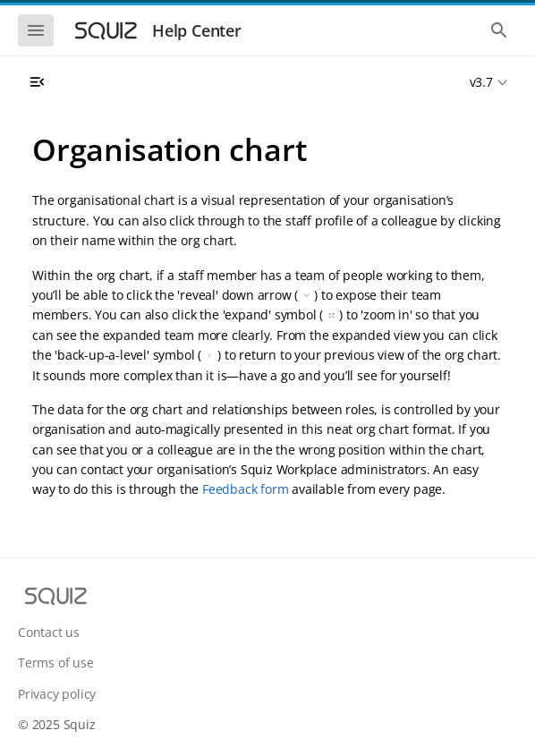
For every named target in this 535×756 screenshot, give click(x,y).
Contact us (49, 632)
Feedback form (245, 489)
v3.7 (481, 82)
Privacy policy (57, 694)
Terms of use (56, 663)
